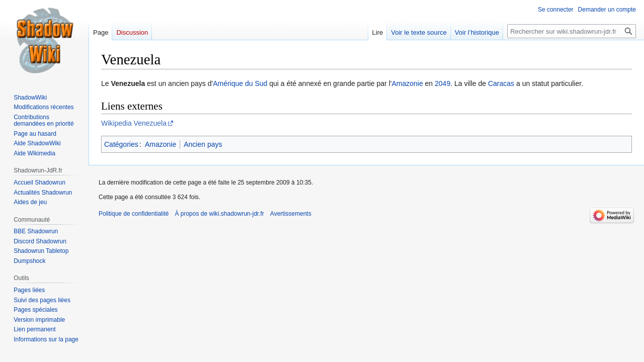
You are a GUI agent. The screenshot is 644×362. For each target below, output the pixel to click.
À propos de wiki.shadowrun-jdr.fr (219, 214)
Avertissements (291, 214)
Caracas (501, 83)
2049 (442, 83)
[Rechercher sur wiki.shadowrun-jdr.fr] (572, 31)
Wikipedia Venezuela (134, 123)
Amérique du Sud (240, 83)
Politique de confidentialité (134, 214)
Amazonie (407, 83)
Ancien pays (203, 144)
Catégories (121, 144)
